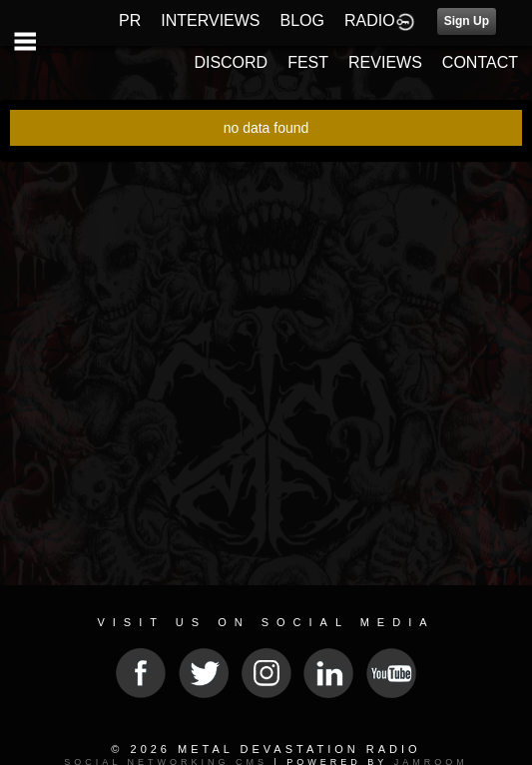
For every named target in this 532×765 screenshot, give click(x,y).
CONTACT (480, 62)
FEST (308, 62)
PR (130, 20)
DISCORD (231, 62)
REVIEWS (385, 62)
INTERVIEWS (210, 20)
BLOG (302, 20)
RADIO (370, 20)
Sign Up (467, 21)
